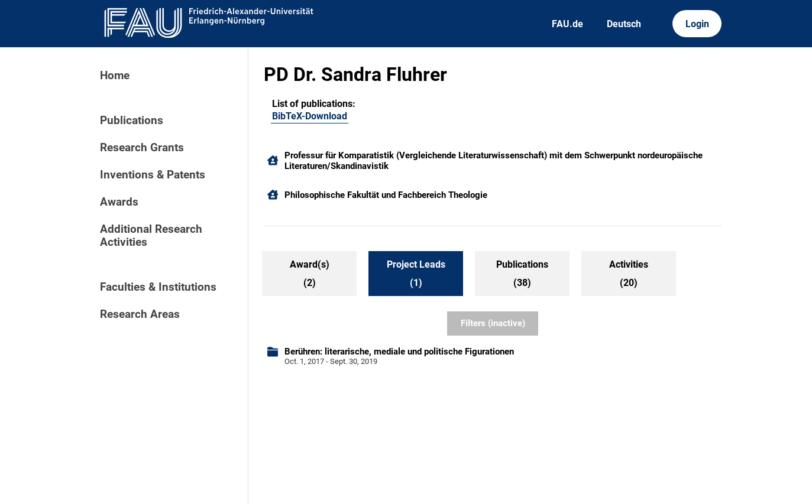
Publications (132, 121)
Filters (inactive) (493, 323)
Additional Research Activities (151, 236)
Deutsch (624, 24)
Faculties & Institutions (158, 287)
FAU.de (567, 24)
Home (115, 76)
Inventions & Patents (153, 175)
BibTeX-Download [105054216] (310, 116)
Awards (119, 202)
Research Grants (142, 148)
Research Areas (140, 314)
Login (697, 24)
